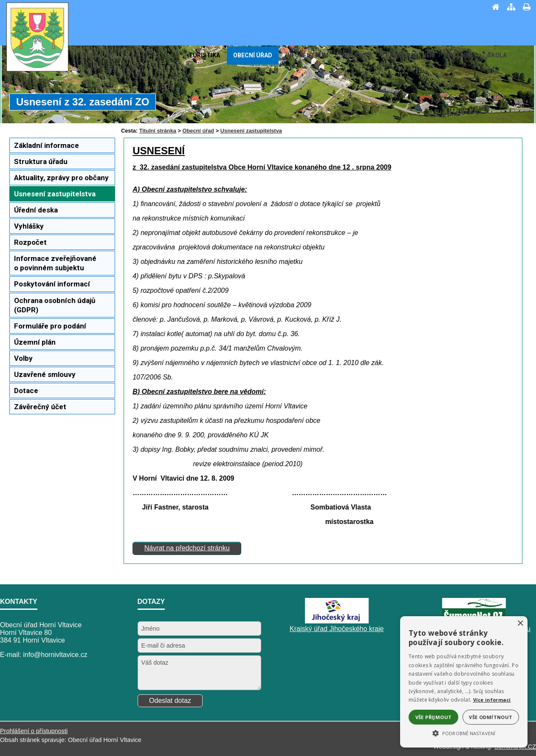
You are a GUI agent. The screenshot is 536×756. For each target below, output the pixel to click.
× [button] (520, 624)
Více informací (492, 700)
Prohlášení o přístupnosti (34, 731)
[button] (464, 733)
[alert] (464, 682)
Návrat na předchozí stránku (187, 548)
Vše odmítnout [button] (491, 717)
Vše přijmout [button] (434, 717)
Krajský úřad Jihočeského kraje (337, 629)
